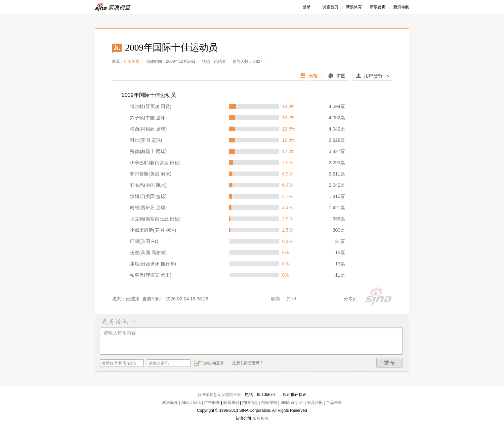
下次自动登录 (209, 363)
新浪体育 (354, 7)
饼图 (337, 77)
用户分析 (372, 77)
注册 (236, 363)
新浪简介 (170, 403)
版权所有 (261, 418)
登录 (307, 7)
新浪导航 (401, 7)
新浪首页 (378, 7)
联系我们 (231, 403)
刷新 (275, 299)
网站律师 (269, 403)
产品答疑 (334, 403)
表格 (309, 77)
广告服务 (212, 403)
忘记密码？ (253, 363)
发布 (390, 363)
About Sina (191, 403)
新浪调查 (113, 7)
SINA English (292, 403)
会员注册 (315, 403)
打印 (291, 299)
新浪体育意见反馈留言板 (219, 395)
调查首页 (330, 7)
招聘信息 (250, 403)
